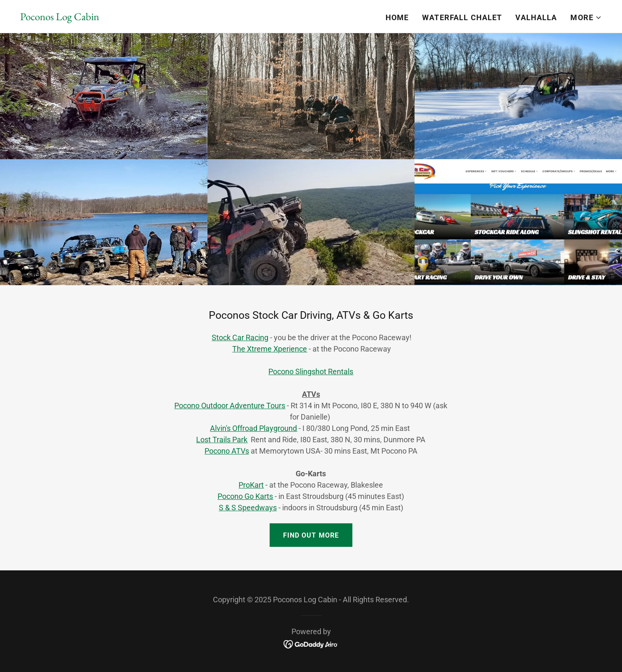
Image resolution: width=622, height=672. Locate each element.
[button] (586, 18)
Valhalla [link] (536, 17)
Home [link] (397, 17)
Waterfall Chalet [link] (462, 17)
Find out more (311, 535)
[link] (60, 17)
